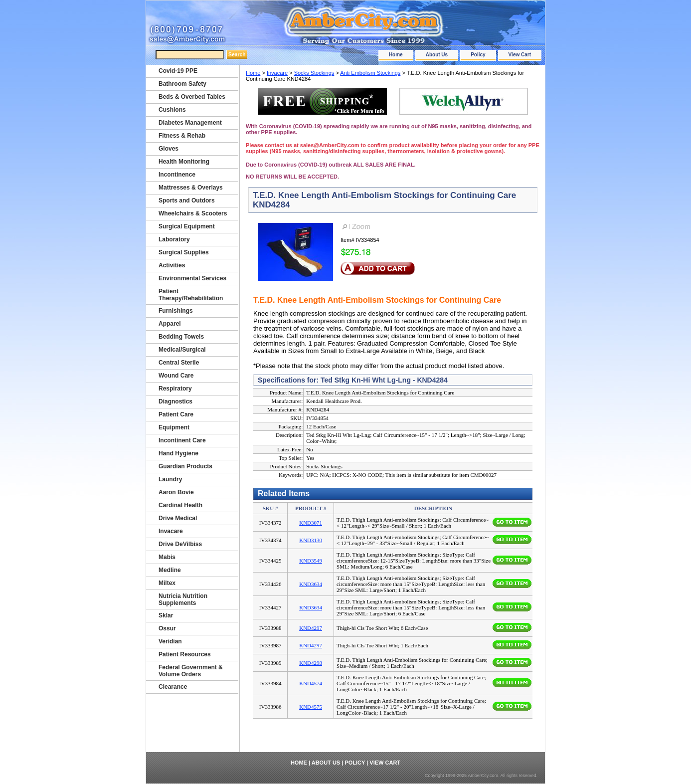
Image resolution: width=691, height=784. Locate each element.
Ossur (167, 628)
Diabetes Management (190, 123)
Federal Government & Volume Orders (191, 671)
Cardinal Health (180, 505)
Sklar (166, 615)
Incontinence (177, 175)
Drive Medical (178, 518)
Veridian (170, 641)
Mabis (167, 557)
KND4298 (311, 663)
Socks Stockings (314, 73)
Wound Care (176, 376)
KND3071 (311, 523)
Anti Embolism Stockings (370, 73)
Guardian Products (185, 466)
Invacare (277, 73)
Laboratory (174, 239)
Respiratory (175, 389)
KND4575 (311, 707)
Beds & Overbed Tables (192, 97)
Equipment (174, 427)
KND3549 (311, 561)
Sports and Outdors (187, 200)
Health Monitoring (184, 162)
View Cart (520, 55)
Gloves (169, 149)
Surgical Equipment (187, 226)
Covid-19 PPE (178, 71)
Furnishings (176, 311)
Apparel (170, 324)
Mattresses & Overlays (191, 188)
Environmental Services (192, 278)
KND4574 (311, 683)
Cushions (172, 110)
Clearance (173, 687)
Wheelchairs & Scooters (193, 213)
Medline (170, 570)
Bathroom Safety (182, 84)
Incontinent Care (182, 440)
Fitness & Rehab (182, 136)
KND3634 (311, 584)
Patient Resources (185, 654)
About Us (437, 55)
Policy (478, 55)
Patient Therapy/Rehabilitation (191, 295)
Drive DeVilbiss (180, 544)
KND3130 (311, 540)
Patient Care (176, 414)
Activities (172, 265)
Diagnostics (175, 401)
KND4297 (311, 628)
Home (396, 55)
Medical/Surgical (182, 350)
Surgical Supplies (184, 252)
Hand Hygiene (178, 453)
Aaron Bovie (176, 492)
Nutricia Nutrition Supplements (183, 599)
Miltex (167, 583)
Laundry (170, 479)
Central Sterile (179, 363)
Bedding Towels (181, 337)
